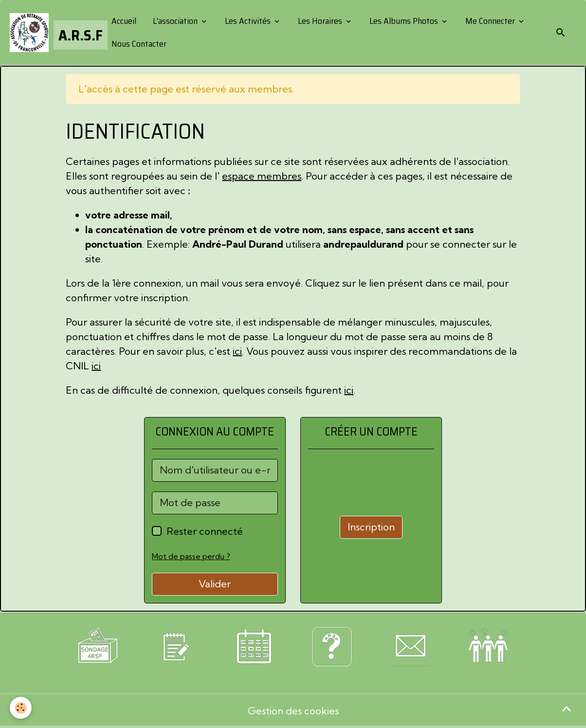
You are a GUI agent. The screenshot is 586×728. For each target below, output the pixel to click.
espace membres (262, 176)
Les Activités (248, 21)
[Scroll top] (567, 709)
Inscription (371, 527)
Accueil (123, 21)
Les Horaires (320, 21)
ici (237, 351)
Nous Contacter (138, 44)
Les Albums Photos (404, 21)
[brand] (52, 33)
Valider (215, 584)
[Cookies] (21, 708)
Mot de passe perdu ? (191, 556)
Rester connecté (205, 531)
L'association (175, 21)
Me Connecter (490, 21)
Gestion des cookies (293, 711)
